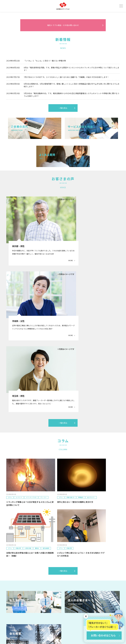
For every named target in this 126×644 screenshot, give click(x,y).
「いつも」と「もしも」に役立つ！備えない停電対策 (45, 124)
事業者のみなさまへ (69, 588)
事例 (36, 588)
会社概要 (65, 583)
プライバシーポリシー (69, 631)
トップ (9, 583)
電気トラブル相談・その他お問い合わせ (63, 88)
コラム (64, 592)
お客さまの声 (11, 596)
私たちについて (40, 583)
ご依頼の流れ (11, 592)
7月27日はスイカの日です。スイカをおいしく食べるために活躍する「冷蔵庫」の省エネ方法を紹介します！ (66, 140)
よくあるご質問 (40, 592)
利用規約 (52, 631)
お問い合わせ (105, 588)
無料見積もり (105, 579)
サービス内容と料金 (13, 588)
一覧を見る (63, 171)
